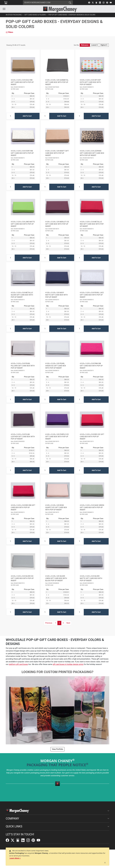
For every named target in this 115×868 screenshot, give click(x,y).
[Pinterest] (107, 3)
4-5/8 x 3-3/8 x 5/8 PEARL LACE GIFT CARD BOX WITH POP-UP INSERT (92, 295)
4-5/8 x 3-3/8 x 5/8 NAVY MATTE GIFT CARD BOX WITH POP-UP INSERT (56, 295)
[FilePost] (96, 3)
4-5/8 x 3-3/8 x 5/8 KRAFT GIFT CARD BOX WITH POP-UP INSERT (57, 153)
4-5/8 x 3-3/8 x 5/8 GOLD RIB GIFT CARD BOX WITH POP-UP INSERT (22, 82)
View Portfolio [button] (57, 749)
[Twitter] (93, 3)
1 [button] (56, 623)
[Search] (45, 3)
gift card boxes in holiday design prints (68, 664)
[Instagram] (104, 3)
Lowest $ (95, 45)
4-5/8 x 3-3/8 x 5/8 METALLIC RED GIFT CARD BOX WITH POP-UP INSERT (92, 224)
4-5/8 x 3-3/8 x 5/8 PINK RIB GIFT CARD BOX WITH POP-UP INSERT (91, 366)
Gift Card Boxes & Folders (35, 15)
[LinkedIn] (100, 3)
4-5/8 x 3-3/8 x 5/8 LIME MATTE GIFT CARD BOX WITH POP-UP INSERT (23, 224)
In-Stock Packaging (14, 15)
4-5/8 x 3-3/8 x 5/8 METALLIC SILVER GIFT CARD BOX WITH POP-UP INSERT (22, 295)
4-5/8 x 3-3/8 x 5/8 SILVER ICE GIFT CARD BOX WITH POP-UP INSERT (22, 578)
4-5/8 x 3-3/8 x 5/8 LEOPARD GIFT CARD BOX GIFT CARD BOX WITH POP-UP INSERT (92, 153)
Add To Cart (27, 116)
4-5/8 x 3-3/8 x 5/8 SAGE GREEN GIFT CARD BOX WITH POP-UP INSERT (92, 507)
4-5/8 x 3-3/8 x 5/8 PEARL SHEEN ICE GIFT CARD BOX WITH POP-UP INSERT (56, 366)
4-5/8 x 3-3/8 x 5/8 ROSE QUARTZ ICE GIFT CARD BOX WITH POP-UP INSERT (56, 507)
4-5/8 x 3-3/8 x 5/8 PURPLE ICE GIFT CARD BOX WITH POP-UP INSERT (57, 437)
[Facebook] (89, 3)
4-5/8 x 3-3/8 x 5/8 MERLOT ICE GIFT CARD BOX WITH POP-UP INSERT (57, 224)
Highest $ (104, 45)
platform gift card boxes (18, 664)
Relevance (85, 45)
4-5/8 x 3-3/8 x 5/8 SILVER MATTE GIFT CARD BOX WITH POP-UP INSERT (91, 578)
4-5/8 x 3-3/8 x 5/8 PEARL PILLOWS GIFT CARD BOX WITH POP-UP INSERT (23, 366)
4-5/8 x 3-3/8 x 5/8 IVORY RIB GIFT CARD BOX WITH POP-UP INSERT (22, 153)
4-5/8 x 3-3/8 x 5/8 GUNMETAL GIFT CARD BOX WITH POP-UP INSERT (57, 82)
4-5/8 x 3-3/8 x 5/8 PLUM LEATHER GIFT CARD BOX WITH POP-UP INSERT (23, 437)
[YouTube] (111, 3)
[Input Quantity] (10, 116)
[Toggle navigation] (4, 9)
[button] (4, 9)
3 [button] (63, 623)
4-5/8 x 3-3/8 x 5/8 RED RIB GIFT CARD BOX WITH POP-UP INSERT (23, 507)
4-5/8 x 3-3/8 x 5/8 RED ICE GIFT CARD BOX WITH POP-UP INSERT (92, 437)
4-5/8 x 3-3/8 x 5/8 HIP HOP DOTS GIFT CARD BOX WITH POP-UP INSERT (90, 82)
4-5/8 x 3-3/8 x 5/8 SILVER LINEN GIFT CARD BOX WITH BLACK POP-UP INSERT (56, 578)
